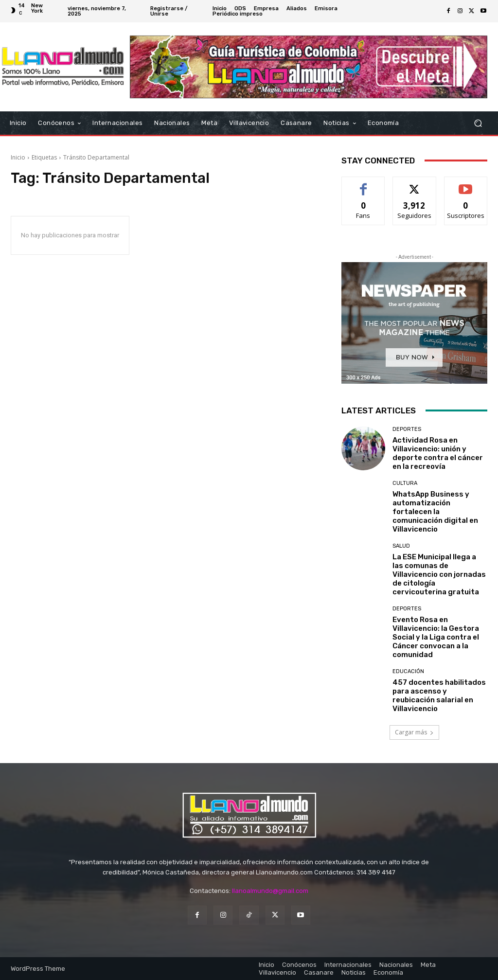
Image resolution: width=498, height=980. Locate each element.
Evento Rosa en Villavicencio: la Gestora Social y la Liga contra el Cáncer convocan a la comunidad (436, 637)
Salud (401, 546)
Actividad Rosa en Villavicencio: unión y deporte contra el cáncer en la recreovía (438, 453)
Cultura (405, 483)
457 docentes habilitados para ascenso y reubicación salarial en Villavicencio (439, 695)
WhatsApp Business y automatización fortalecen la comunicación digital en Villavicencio (435, 512)
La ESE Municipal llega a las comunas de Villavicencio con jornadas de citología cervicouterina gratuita (439, 574)
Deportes (407, 429)
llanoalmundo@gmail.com (270, 891)
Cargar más (414, 732)
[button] (478, 123)
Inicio (18, 157)
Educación (408, 671)
